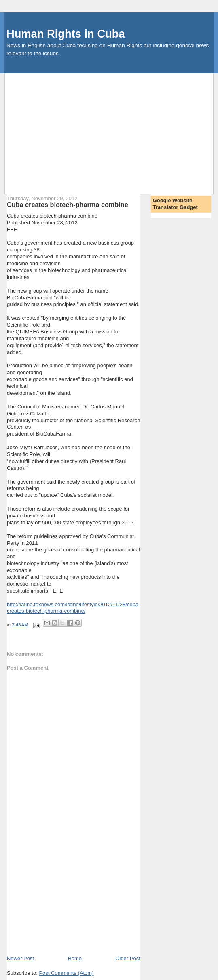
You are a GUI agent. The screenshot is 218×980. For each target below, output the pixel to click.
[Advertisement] (111, 130)
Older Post (128, 958)
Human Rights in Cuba (66, 34)
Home (75, 958)
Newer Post (20, 958)
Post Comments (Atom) (66, 973)
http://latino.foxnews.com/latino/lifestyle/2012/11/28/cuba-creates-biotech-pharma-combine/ (74, 608)
